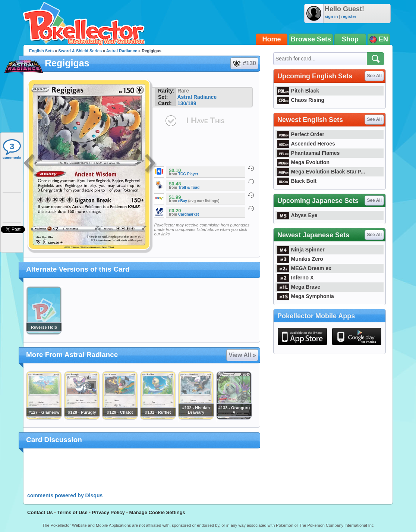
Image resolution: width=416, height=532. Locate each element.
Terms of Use (72, 512)
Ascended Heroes (306, 144)
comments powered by (65, 495)
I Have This (205, 120)
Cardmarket (189, 214)
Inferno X (295, 278)
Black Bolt (297, 181)
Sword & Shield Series (80, 51)
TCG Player (188, 174)
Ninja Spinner (301, 250)
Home (272, 39)
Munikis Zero (300, 259)
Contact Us (40, 512)
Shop (350, 39)
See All (374, 76)
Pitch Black (298, 91)
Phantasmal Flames (308, 153)
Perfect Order (301, 134)
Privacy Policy (108, 512)
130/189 (187, 103)
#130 (244, 63)
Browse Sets (311, 39)
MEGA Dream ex (304, 268)
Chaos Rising (301, 100)
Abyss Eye (297, 215)
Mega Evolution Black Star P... (321, 172)
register (349, 16)
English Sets (41, 51)
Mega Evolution (303, 162)
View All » (242, 355)
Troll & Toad (189, 187)
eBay (183, 201)
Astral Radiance (122, 51)
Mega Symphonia (306, 296)
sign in (331, 16)
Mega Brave (299, 287)
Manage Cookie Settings (157, 512)
